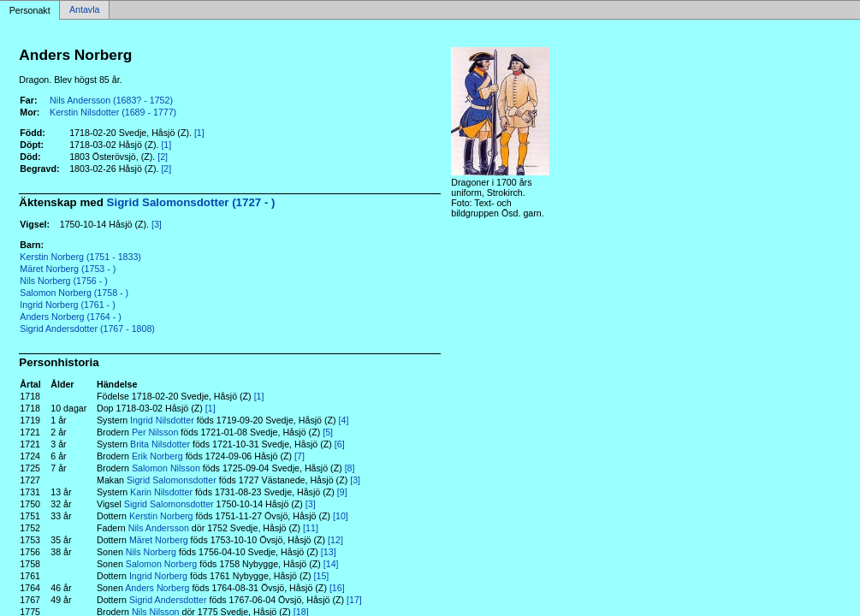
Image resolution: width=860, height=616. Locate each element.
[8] (350, 468)
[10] (341, 516)
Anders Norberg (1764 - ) (70, 317)
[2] (163, 157)
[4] (344, 420)
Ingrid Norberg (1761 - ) (67, 305)
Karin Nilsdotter (161, 492)
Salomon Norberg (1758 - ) (74, 293)
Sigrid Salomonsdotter (172, 480)
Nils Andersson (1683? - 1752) (111, 100)
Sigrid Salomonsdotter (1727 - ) (191, 202)
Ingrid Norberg (158, 576)
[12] (335, 540)
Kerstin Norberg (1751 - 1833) (80, 257)
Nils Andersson (159, 528)
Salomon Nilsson (166, 468)
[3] (157, 224)
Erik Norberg (157, 456)
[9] (342, 492)
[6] (340, 444)
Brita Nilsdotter (160, 444)
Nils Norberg (151, 552)
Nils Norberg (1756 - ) (63, 281)
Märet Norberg (159, 540)
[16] (337, 588)
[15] (322, 576)
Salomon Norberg (162, 564)
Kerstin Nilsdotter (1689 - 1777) (113, 112)
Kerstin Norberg (161, 516)
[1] (199, 133)
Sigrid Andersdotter (168, 600)
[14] (331, 564)
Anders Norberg (157, 588)
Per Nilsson (155, 432)
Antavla (85, 10)
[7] (300, 456)
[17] (354, 600)
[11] (311, 528)
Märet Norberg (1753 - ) (68, 269)
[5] (328, 432)
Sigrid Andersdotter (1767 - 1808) (87, 329)
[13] (329, 552)
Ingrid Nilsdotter (162, 420)
